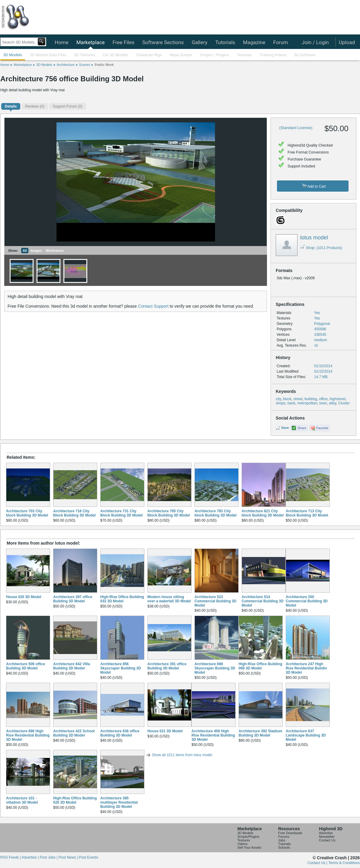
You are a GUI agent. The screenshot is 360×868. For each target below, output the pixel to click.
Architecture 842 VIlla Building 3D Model (72, 666)
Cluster (344, 403)
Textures (244, 55)
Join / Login (315, 42)
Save (285, 428)
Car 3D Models (116, 55)
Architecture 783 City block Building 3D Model (215, 513)
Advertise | (31, 857)
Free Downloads (290, 833)
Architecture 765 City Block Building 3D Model (169, 513)
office (323, 399)
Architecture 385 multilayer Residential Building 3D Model (119, 802)
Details (11, 106)
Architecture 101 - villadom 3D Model (22, 800)
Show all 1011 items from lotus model (182, 755)
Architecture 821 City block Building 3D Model (263, 513)
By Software (305, 55)
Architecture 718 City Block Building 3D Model (74, 513)
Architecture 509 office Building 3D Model (26, 666)
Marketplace (91, 42)
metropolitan (307, 403)
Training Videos (273, 55)
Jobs (282, 840)
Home (62, 42)
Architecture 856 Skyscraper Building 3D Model (121, 668)
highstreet (337, 399)
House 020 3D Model (24, 597)
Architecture (66, 65)
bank (291, 403)
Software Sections (163, 42)
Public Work (104, 65)
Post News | (69, 857)
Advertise (326, 833)
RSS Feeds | (11, 857)
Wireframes (55, 251)
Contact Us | (318, 863)
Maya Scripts (181, 55)
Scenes (85, 65)
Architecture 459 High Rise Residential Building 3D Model (213, 735)
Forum (280, 42)
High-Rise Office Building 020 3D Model (75, 800)
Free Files (123, 42)
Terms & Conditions (344, 863)
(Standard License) (296, 128)
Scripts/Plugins (248, 837)
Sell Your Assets (249, 847)
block (287, 399)
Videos (242, 844)
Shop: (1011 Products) (321, 248)
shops (281, 403)
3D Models (13, 55)
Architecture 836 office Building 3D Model (120, 733)
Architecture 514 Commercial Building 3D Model (263, 601)
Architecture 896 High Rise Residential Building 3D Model (28, 735)
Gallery (200, 42)
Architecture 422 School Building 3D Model (74, 733)
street (298, 399)
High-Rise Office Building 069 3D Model (260, 666)
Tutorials (225, 42)
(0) (35, 106)
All (25, 251)
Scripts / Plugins (215, 55)
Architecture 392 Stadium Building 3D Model (260, 733)
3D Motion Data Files (48, 55)
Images (36, 251)
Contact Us (327, 840)
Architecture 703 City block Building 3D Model (27, 513)
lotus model (314, 238)
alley (333, 403)
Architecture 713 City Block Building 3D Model (307, 513)
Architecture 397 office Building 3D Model (73, 599)
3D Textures (84, 55)
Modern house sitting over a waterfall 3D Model (169, 599)
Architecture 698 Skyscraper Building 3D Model (215, 668)
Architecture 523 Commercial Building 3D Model (215, 601)
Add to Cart (314, 186)
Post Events (88, 857)
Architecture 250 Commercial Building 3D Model (307, 601)
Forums (284, 837)
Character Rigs (149, 55)
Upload (347, 42)
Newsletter (327, 837)
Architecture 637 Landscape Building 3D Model (306, 735)
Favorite (322, 428)
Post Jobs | (49, 857)
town (323, 403)
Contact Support (153, 306)
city (278, 399)
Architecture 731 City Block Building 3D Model (122, 513)
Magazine (254, 42)
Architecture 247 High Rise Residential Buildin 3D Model (306, 668)
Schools (284, 847)
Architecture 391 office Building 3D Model (167, 666)
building (311, 399)
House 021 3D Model (165, 731)
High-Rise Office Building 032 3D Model (122, 599)
